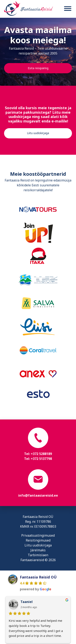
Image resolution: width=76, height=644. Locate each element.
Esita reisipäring (38, 68)
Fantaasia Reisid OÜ (38, 577)
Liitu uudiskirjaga (38, 133)
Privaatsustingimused (38, 535)
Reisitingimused (38, 540)
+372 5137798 (41, 459)
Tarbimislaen (38, 555)
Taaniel (27, 602)
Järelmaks (38, 550)
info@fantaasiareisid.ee (38, 495)
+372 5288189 (41, 454)
